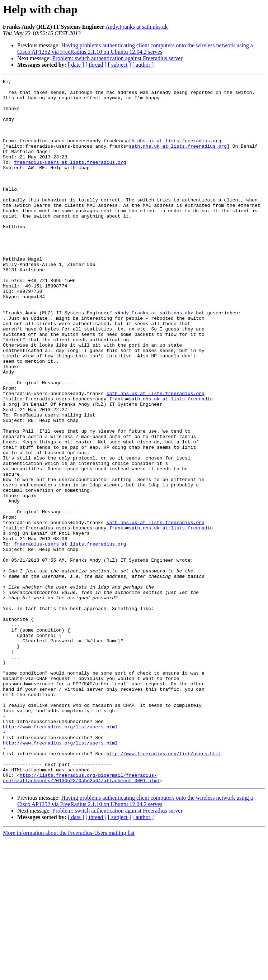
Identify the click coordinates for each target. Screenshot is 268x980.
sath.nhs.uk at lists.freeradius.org (172, 153)
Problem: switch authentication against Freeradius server (117, 58)
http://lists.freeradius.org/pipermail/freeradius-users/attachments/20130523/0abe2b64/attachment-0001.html (81, 918)
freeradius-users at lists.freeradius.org (70, 179)
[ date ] (76, 65)
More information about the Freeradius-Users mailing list (69, 974)
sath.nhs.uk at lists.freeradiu (171, 463)
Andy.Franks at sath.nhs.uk (137, 27)
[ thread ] (96, 65)
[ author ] (143, 65)
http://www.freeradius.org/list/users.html (60, 857)
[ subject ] (119, 65)
